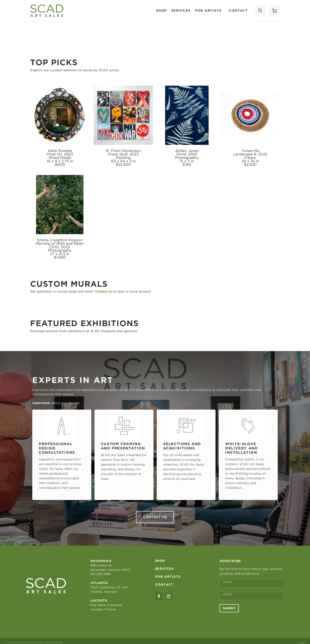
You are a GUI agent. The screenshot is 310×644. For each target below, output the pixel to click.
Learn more (41, 403)
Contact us (155, 514)
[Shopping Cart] (274, 11)
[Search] (260, 11)
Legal (303, 640)
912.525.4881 (100, 571)
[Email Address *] (252, 593)
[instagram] (168, 594)
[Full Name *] (252, 581)
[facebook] (159, 594)
